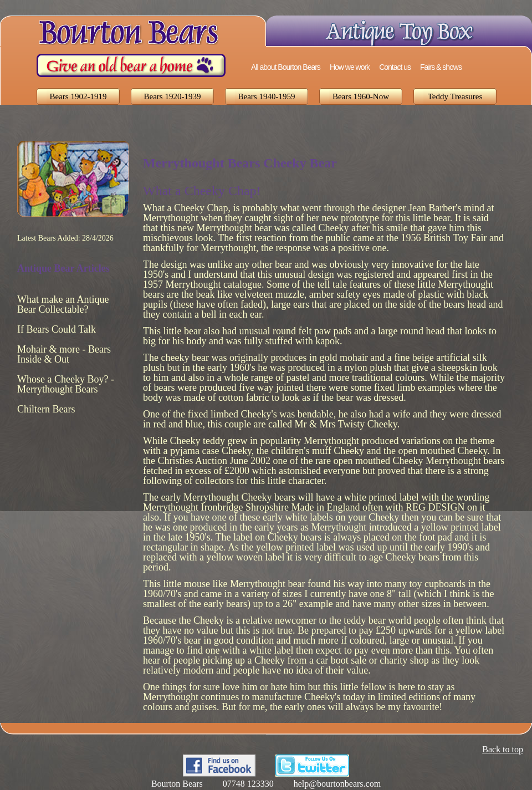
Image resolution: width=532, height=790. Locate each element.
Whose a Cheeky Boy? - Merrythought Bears (66, 384)
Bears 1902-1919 (78, 96)
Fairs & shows (441, 67)
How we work (350, 67)
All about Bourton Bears (286, 67)
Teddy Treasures (455, 96)
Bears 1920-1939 (173, 96)
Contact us (395, 67)
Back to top (503, 749)
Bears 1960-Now (361, 96)
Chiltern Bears (46, 409)
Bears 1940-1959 (267, 96)
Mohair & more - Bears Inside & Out (64, 354)
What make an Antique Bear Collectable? (63, 304)
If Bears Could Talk (57, 329)
